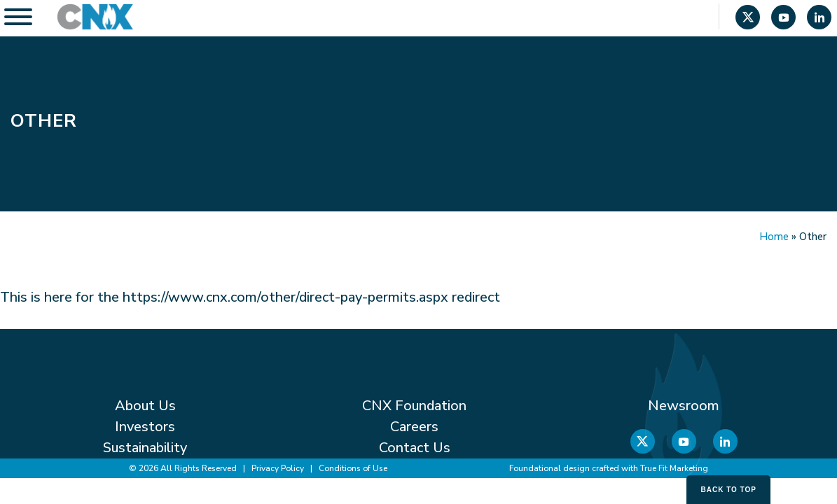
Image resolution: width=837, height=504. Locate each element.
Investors (145, 427)
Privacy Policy (278, 468)
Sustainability (145, 448)
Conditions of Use (353, 468)
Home (774, 237)
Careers (414, 427)
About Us (145, 406)
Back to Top (728, 490)
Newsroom (684, 406)
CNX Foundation (414, 406)
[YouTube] (783, 19)
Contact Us (415, 448)
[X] (748, 19)
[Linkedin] (819, 19)
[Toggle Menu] (18, 17)
